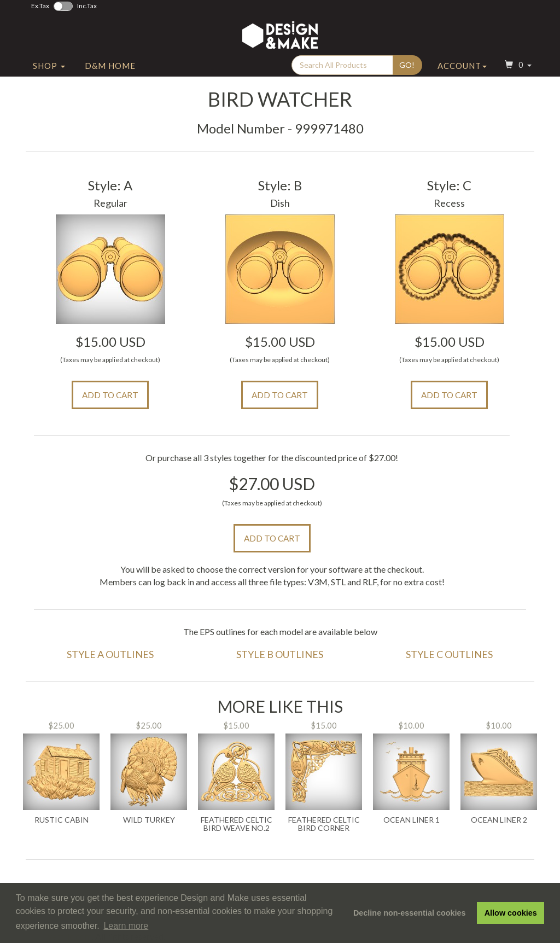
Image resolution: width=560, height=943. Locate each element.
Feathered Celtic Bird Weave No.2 (237, 824)
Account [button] (462, 67)
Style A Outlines (110, 654)
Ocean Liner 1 (412, 820)
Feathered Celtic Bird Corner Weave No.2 (324, 824)
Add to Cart (110, 395)
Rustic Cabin (62, 820)
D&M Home (110, 67)
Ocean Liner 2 (499, 820)
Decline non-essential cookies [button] (410, 913)
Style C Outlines (449, 654)
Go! (407, 66)
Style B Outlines (280, 654)
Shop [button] (49, 67)
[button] (517, 68)
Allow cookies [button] (511, 913)
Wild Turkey (149, 820)
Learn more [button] (126, 926)
